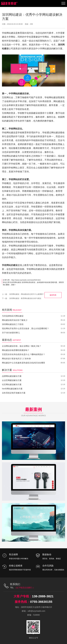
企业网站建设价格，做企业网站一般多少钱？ (22, 346)
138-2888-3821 (43, 596)
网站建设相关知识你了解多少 (15, 320)
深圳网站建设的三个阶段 (13, 324)
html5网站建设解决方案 (12, 389)
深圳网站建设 (16, 282)
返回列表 (53, 295)
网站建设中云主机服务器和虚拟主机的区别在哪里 (23, 363)
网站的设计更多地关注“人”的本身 (16, 359)
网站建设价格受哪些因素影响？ (16, 350)
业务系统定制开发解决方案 (14, 393)
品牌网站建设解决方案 (12, 376)
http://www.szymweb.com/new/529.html (26, 280)
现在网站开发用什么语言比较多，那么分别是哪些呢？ (25, 328)
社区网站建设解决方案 (12, 384)
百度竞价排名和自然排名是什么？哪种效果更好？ (23, 354)
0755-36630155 (41, 602)
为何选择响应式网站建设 (13, 316)
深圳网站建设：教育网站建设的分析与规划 (25, 298)
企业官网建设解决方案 (12, 380)
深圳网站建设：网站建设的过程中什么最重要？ (27, 294)
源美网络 (25, 282)
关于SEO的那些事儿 (11, 333)
